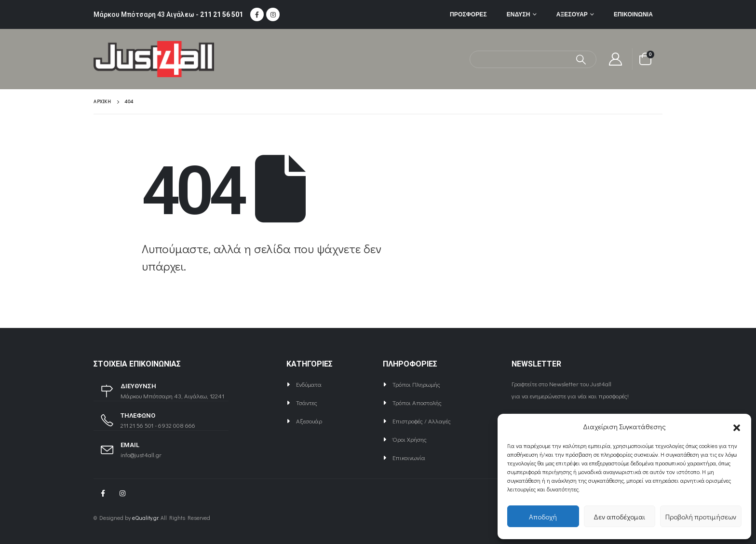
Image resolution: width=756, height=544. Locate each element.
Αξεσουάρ (572, 14)
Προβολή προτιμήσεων (701, 517)
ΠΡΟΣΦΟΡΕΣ (468, 14)
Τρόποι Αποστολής (417, 402)
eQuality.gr (145, 518)
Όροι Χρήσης (410, 439)
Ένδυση (519, 14)
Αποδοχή (543, 517)
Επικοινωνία (633, 14)
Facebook (103, 493)
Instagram (122, 493)
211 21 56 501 (222, 14)
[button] (737, 426)
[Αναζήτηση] (581, 59)
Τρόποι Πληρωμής (416, 384)
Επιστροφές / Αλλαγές (422, 421)
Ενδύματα (309, 384)
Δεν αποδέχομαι (619, 517)
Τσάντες (307, 402)
